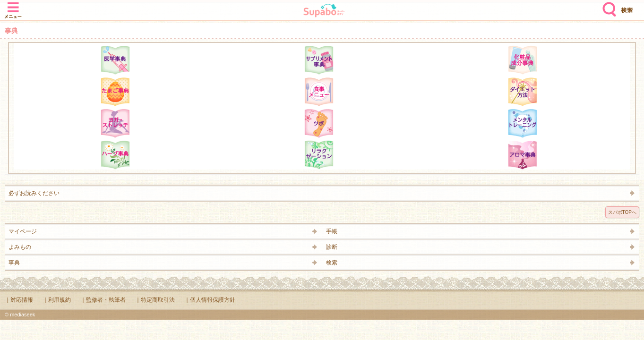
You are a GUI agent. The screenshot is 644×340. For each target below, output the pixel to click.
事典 (14, 263)
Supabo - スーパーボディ (324, 12)
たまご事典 (115, 92)
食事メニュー (319, 92)
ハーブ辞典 (115, 155)
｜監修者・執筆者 (103, 300)
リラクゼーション (319, 155)
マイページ (23, 231)
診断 (332, 247)
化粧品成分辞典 (523, 60)
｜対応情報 (19, 300)
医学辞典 (115, 60)
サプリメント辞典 (319, 60)
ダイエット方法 (523, 92)
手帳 (332, 231)
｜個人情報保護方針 (210, 300)
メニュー (13, 6)
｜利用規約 (57, 300)
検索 (607, 6)
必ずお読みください (34, 193)
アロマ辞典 (523, 155)
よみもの (20, 247)
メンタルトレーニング (523, 123)
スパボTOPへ (622, 212)
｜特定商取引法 (155, 300)
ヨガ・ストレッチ (115, 123)
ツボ (319, 123)
